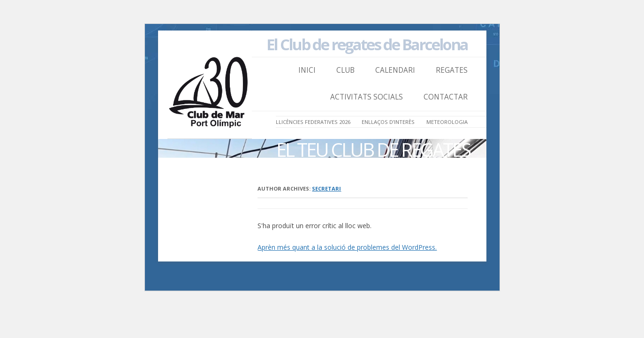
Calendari (395, 70)
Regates (452, 70)
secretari (326, 188)
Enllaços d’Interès (388, 122)
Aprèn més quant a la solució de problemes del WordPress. (347, 247)
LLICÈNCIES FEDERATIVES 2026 (313, 122)
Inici (307, 70)
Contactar (446, 97)
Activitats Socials (367, 97)
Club (345, 70)
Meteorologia (447, 122)
